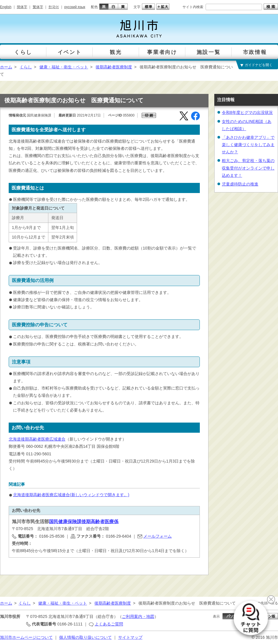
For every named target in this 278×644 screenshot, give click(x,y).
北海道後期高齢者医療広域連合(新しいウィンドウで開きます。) (71, 495)
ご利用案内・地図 (138, 616)
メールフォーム (158, 536)
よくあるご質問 (109, 624)
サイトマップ (130, 637)
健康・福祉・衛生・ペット (64, 67)
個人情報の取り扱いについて (85, 637)
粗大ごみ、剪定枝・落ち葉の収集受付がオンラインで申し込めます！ (248, 168)
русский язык (75, 7)
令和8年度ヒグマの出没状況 (247, 112)
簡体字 (22, 7)
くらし (26, 67)
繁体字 (38, 7)
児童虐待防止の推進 (240, 184)
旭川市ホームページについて (26, 637)
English (6, 7)
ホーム (6, 67)
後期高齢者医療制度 (114, 67)
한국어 (54, 7)
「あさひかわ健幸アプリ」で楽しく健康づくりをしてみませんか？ (248, 145)
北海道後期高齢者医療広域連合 (37, 439)
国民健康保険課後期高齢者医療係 (84, 522)
